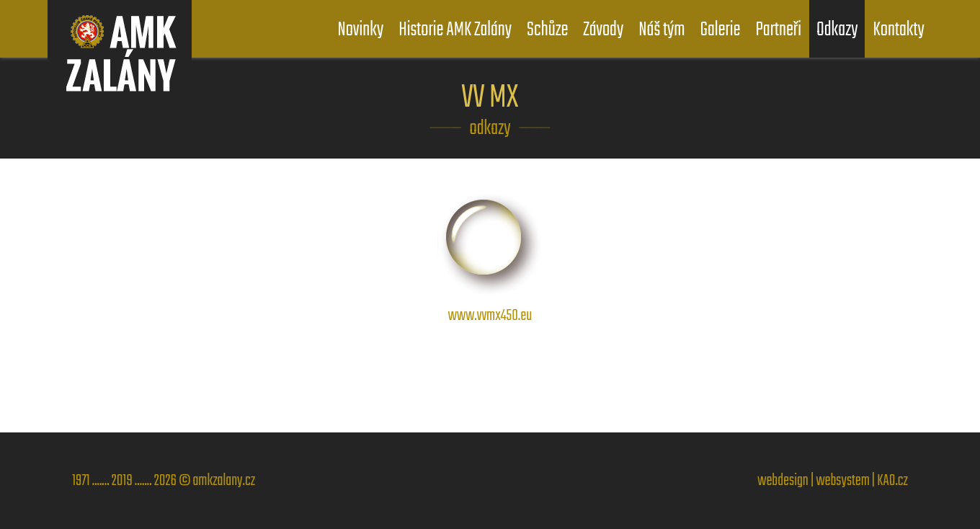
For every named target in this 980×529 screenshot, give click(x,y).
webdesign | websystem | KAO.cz (833, 481)
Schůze (547, 30)
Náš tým (661, 30)
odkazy (490, 129)
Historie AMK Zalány (455, 30)
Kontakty (898, 30)
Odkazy (837, 30)
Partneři (778, 30)
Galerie (720, 30)
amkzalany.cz (224, 481)
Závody (604, 30)
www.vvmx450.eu (490, 303)
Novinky (361, 30)
